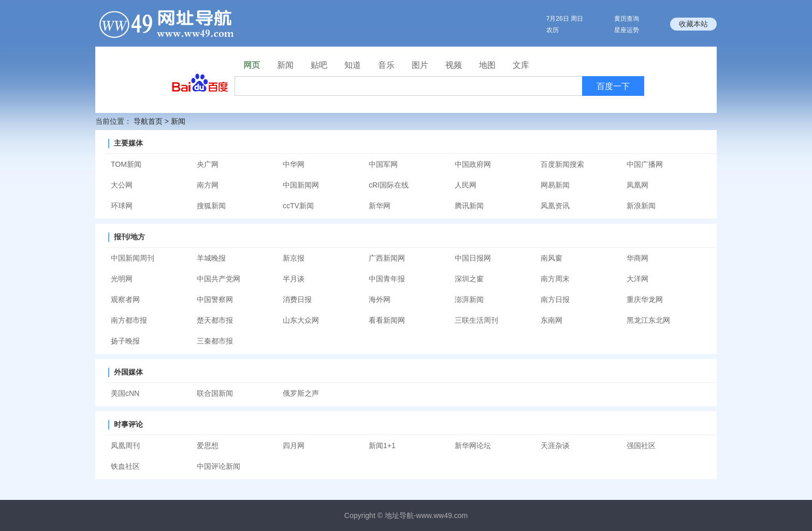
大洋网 (637, 279)
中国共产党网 (219, 279)
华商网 (637, 258)
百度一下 (613, 86)
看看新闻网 (387, 320)
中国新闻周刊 (133, 258)
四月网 (294, 446)
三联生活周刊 (476, 320)
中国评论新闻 (219, 466)
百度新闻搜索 (562, 164)
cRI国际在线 (389, 185)
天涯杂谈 (555, 446)
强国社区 (641, 446)
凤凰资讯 (555, 206)
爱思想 (208, 446)
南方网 (208, 185)
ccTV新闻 (298, 206)
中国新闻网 (301, 185)
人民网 (466, 185)
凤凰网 (637, 185)
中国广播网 (645, 164)
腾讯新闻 (469, 206)
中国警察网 (215, 299)
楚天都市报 (215, 320)
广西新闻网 (387, 258)
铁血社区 (125, 466)
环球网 (122, 206)
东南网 (552, 320)
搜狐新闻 (211, 206)
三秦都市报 (215, 341)
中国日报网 (473, 258)
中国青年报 (387, 279)
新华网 (380, 206)
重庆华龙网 (645, 299)
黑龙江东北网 (648, 320)
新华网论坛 (473, 446)
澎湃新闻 (469, 299)
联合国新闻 (215, 393)
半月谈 (294, 279)
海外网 (380, 299)
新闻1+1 (382, 446)
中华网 (294, 164)
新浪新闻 (641, 206)
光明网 (122, 279)
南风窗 (552, 258)
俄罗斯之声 (301, 393)
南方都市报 (129, 320)
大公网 (122, 185)
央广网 (208, 164)
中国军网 (383, 164)
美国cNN (125, 393)
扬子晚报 (125, 341)
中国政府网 (473, 164)
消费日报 (297, 299)
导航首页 (148, 121)
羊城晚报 (211, 258)
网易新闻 (555, 185)
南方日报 (555, 299)
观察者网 (125, 299)
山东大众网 (301, 320)
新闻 (178, 121)
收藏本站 (693, 24)
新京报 (294, 258)
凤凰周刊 (125, 446)
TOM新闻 (126, 164)
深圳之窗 (469, 279)
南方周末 (555, 279)
